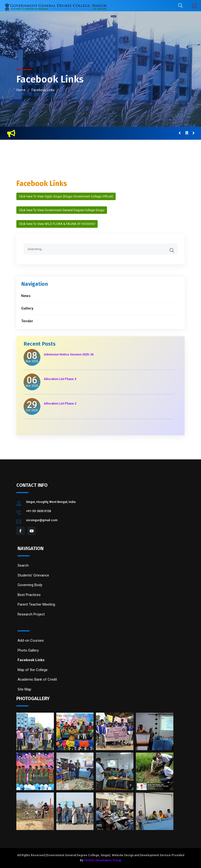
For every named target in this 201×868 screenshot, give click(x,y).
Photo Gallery (28, 650)
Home (21, 90)
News (26, 296)
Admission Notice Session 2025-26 (69, 354)
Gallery (27, 308)
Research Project (31, 614)
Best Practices (29, 595)
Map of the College (33, 670)
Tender (27, 321)
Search (23, 565)
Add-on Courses (31, 640)
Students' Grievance (33, 575)
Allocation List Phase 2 (60, 403)
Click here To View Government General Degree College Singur (62, 210)
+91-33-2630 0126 (38, 511)
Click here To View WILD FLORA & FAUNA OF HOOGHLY (57, 224)
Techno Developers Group (103, 860)
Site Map (24, 689)
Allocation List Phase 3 (60, 379)
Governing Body (30, 585)
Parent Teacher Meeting (36, 604)
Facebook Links (43, 90)
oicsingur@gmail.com (42, 520)
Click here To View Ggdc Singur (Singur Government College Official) (66, 196)
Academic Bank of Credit (37, 679)
